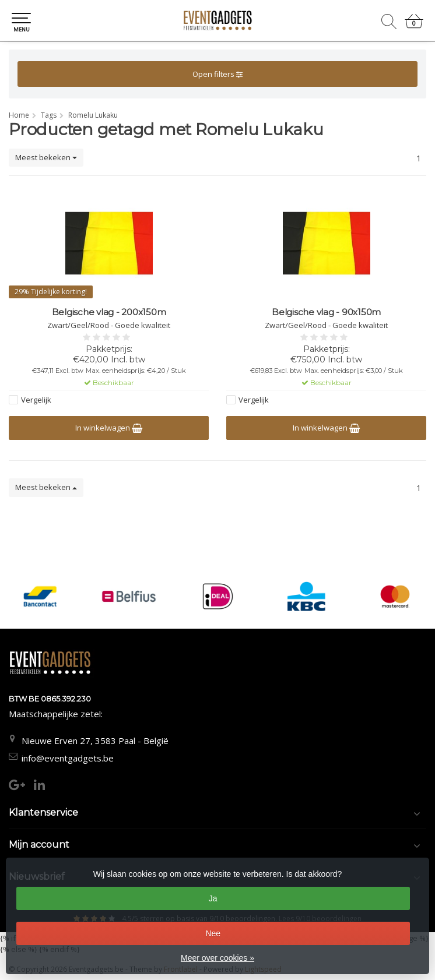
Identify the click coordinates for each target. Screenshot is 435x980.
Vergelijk (36, 400)
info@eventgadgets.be (68, 758)
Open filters (218, 74)
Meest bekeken (46, 157)
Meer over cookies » (218, 958)
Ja (213, 898)
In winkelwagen (109, 428)
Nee (213, 933)
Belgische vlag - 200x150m (109, 312)
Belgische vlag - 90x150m (326, 312)
